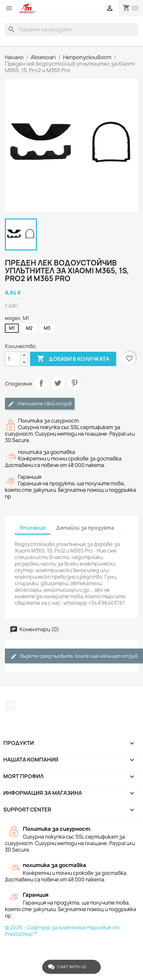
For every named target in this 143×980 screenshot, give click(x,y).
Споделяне (41, 383)
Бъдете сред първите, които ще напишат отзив (74, 656)
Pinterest (74, 383)
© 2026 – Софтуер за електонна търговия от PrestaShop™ (62, 931)
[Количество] (13, 359)
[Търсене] (71, 29)
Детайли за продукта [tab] (85, 528)
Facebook (11, 705)
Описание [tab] (32, 528)
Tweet (58, 383)
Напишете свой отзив (40, 404)
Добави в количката (73, 359)
